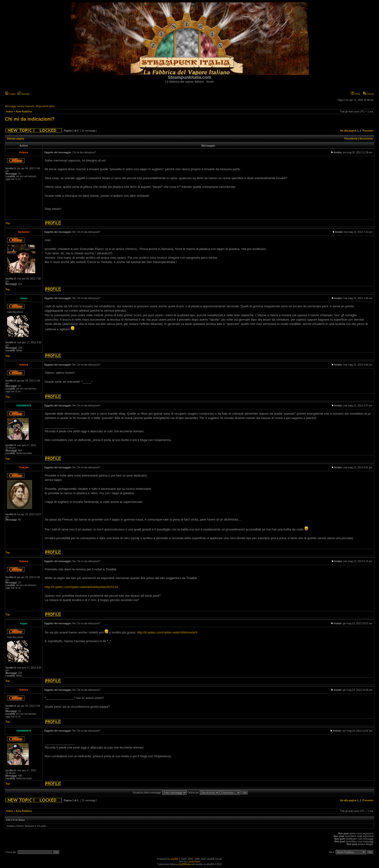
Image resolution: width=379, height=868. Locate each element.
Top (8, 223)
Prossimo (368, 131)
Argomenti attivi (45, 106)
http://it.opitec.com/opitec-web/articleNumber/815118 (81, 587)
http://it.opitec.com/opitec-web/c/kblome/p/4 (167, 632)
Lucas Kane (194, 862)
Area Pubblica (24, 112)
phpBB (174, 859)
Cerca (368, 94)
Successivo (366, 139)
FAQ (355, 94)
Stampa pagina (16, 139)
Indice (10, 112)
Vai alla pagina (348, 131)
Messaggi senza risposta (19, 106)
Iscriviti (24, 94)
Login (10, 94)
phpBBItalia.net (187, 864)
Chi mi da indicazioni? (30, 119)
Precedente (351, 139)
